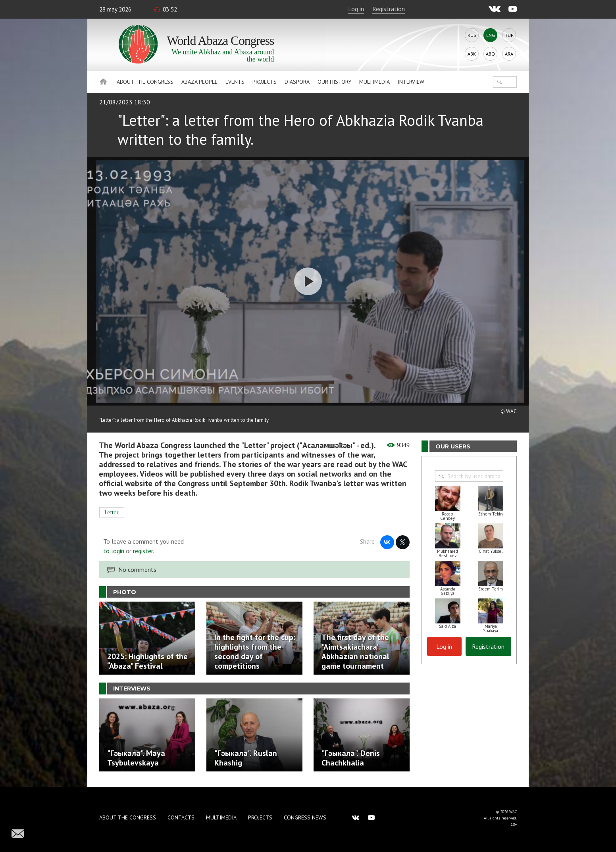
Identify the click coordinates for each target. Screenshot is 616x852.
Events (235, 82)
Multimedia (374, 82)
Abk (472, 54)
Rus (472, 35)
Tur (509, 35)
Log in (356, 9)
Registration (389, 9)
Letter (112, 512)
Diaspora (297, 82)
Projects (265, 82)
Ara (509, 54)
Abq (490, 54)
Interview (411, 82)
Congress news (305, 817)
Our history (334, 82)
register (143, 551)
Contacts (181, 817)
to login (114, 551)
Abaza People (199, 82)
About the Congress (145, 82)
